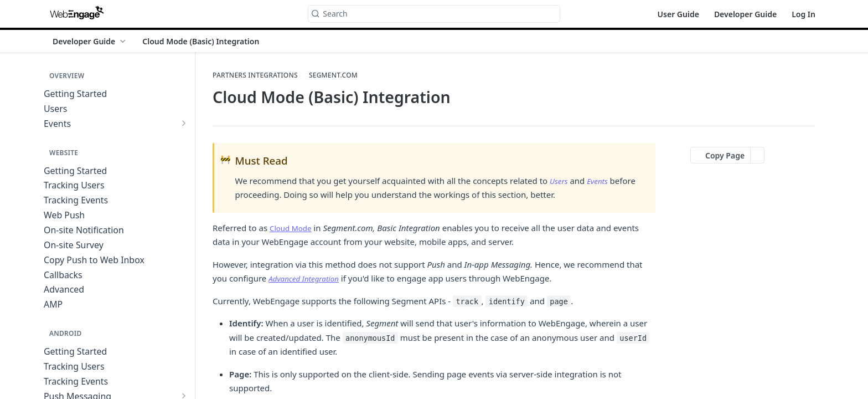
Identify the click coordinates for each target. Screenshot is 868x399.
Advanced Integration (308, 278)
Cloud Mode (293, 228)
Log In (804, 14)
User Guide (678, 14)
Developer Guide (745, 14)
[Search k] (434, 14)
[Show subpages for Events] (184, 123)
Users (560, 181)
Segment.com (333, 75)
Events (601, 181)
